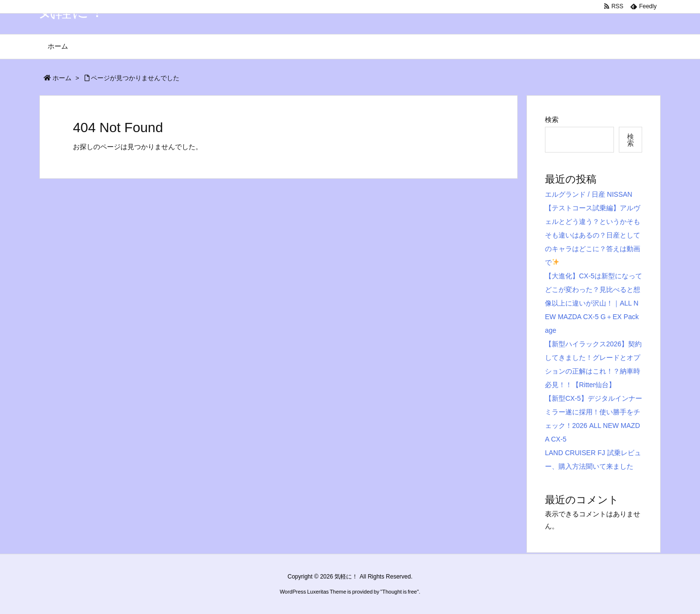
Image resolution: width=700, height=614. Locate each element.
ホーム (62, 78)
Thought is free (399, 592)
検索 (552, 119)
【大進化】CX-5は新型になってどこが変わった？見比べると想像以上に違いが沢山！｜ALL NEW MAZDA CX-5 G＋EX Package (594, 303)
